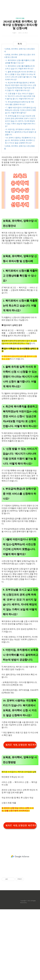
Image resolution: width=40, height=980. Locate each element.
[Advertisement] (20, 26)
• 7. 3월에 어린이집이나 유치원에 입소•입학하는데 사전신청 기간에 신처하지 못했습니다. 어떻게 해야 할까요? (21, 181)
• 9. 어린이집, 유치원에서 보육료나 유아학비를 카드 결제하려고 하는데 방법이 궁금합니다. (21, 203)
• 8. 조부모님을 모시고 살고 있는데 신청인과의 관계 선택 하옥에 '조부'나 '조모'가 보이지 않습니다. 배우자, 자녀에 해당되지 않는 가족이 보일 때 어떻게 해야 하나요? (20, 192)
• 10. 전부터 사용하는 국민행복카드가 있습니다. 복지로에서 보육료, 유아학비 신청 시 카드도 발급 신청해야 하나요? (20, 211)
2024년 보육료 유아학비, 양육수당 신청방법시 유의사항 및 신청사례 (20, 65)
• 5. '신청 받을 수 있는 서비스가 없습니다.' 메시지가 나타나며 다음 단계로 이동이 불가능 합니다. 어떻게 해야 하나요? (20, 167)
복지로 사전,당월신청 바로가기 (21, 816)
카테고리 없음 (20, 59)
